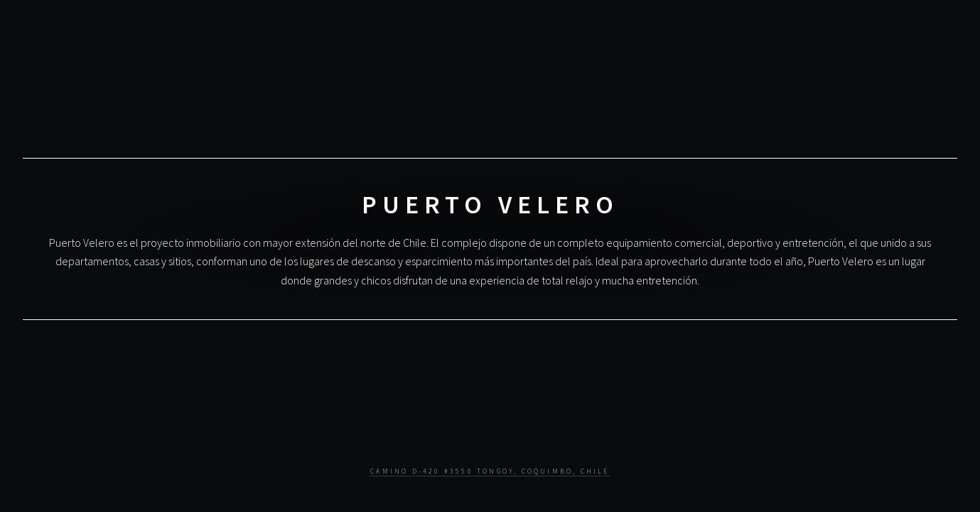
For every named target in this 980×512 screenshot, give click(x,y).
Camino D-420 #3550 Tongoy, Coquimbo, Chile (490, 471)
